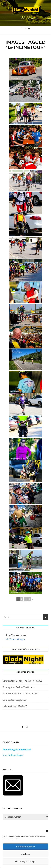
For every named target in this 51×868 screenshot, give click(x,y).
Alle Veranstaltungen (15, 639)
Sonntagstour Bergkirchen (15, 700)
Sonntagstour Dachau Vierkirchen (18, 687)
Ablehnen (26, 854)
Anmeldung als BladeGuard (17, 749)
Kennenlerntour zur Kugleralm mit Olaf (21, 693)
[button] (47, 831)
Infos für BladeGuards (13, 755)
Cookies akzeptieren (26, 847)
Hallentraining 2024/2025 (15, 706)
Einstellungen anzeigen (26, 862)
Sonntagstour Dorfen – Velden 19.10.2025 (23, 681)
